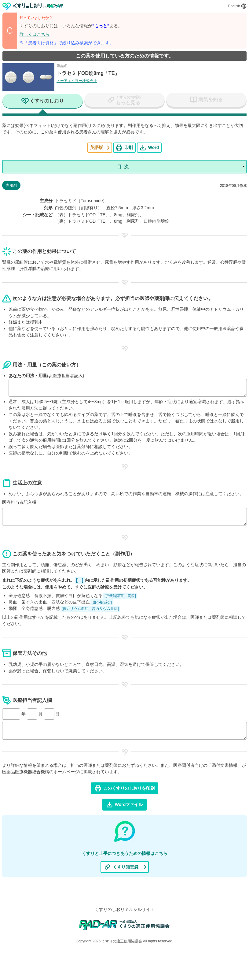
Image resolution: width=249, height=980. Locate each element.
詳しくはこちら (35, 34)
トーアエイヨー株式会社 (77, 81)
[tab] (43, 102)
